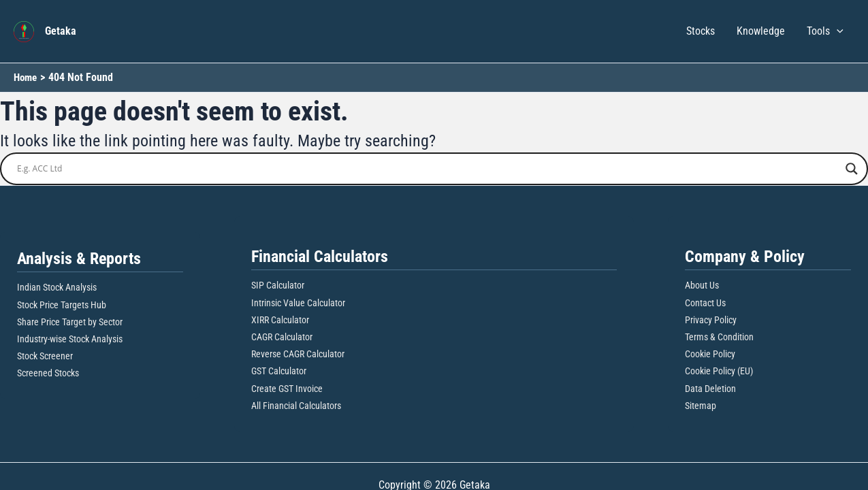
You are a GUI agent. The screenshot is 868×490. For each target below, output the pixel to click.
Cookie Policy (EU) (719, 371)
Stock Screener (45, 356)
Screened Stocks (48, 373)
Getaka (61, 31)
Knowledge (761, 31)
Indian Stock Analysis (57, 287)
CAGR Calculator (282, 337)
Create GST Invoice (287, 389)
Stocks (701, 31)
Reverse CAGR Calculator (298, 354)
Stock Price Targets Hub (62, 305)
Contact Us (705, 303)
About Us (702, 285)
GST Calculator (279, 371)
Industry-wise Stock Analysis (70, 339)
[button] (837, 31)
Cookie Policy (710, 354)
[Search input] (428, 169)
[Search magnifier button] (852, 169)
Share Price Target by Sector (70, 322)
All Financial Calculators (296, 406)
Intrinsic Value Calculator (298, 303)
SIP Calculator (278, 285)
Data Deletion (710, 389)
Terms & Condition (719, 337)
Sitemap (701, 406)
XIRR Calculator (280, 320)
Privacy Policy (711, 320)
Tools (825, 31)
